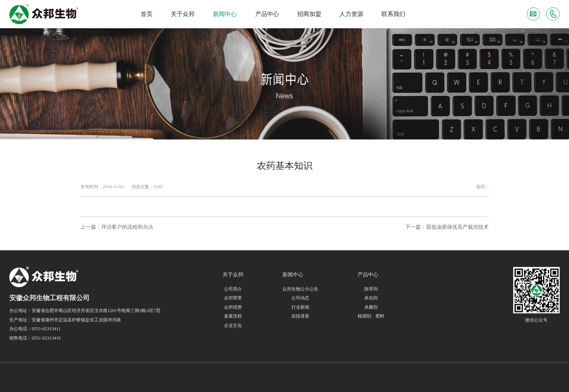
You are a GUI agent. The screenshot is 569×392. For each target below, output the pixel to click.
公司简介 (233, 289)
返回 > (482, 187)
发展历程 (233, 316)
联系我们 (393, 14)
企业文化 (233, 325)
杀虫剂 (371, 298)
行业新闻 (300, 307)
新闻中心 (225, 14)
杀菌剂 (371, 307)
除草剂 (371, 289)
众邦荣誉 (233, 298)
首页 (147, 14)
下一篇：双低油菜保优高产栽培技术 (447, 227)
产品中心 (267, 14)
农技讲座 (300, 316)
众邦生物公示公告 (300, 289)
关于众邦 (183, 14)
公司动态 (300, 298)
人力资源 (351, 14)
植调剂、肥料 (371, 317)
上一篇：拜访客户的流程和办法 (117, 227)
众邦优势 (233, 307)
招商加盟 (309, 14)
